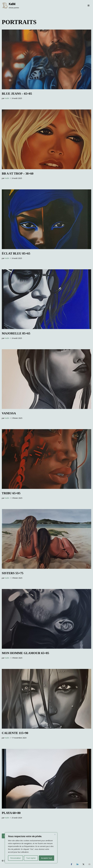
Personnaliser (16, 858)
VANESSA (9, 413)
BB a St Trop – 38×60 (18, 174)
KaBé (7, 98)
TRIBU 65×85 (11, 493)
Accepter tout (47, 858)
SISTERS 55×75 (13, 573)
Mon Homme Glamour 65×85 (25, 653)
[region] (31, 848)
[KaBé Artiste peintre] (10, 6)
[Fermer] (55, 834)
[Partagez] (71, 864)
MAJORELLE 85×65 (16, 333)
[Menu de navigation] (89, 6)
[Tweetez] (83, 864)
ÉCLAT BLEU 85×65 (16, 253)
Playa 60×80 (11, 813)
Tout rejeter (31, 858)
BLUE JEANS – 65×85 (17, 94)
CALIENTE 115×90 (15, 733)
